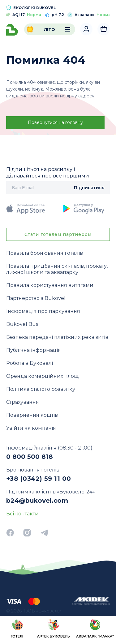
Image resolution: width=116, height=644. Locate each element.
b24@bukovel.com (37, 501)
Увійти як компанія (31, 428)
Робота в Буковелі (30, 363)
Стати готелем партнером (58, 234)
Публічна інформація (34, 350)
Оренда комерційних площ (42, 376)
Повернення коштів (32, 415)
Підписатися (89, 188)
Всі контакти (22, 514)
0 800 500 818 (30, 457)
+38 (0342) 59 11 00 (39, 479)
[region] (58, 630)
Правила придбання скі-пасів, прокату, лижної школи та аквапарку (57, 269)
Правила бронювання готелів (45, 253)
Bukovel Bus (22, 324)
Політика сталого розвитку (41, 389)
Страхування (23, 402)
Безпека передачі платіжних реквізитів (57, 337)
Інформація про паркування (43, 311)
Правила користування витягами (50, 285)
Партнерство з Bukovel (36, 298)
